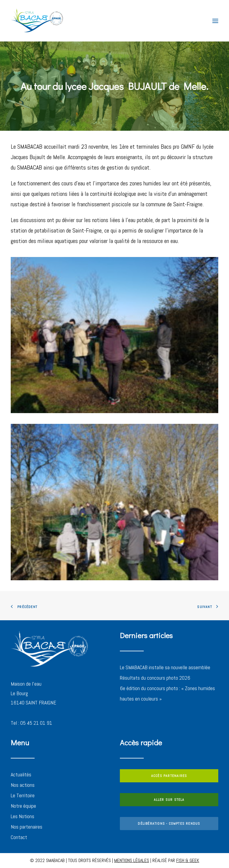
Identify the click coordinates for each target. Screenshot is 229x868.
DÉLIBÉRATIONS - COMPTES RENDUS (169, 824)
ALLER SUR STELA (169, 800)
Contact (19, 837)
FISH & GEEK (188, 860)
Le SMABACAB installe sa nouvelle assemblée (165, 667)
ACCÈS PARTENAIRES (169, 776)
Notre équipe (23, 806)
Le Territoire (23, 795)
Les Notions (23, 816)
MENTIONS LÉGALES (132, 860)
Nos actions (23, 785)
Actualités (21, 774)
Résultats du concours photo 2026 (155, 678)
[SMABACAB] (37, 21)
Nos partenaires (27, 827)
